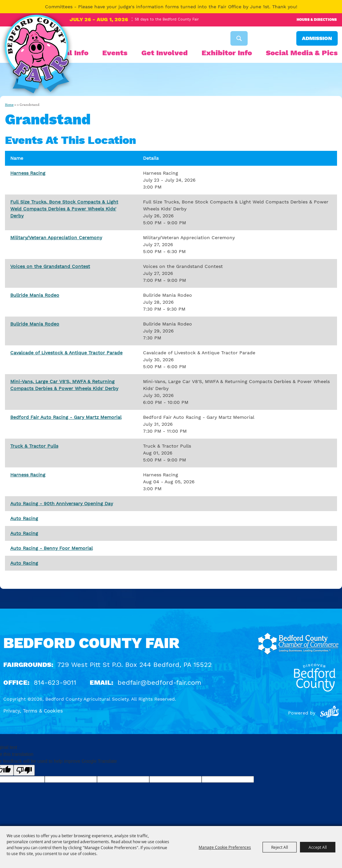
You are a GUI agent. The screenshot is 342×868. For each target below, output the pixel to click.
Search (239, 38)
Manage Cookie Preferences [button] (225, 847)
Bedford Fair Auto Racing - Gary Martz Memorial (66, 417)
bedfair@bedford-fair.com (159, 682)
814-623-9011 (55, 682)
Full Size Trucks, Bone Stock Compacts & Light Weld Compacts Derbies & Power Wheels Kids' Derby (64, 209)
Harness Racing (28, 173)
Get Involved (165, 53)
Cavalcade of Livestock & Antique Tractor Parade (66, 353)
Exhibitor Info (227, 53)
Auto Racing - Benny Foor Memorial (51, 548)
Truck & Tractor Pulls (34, 446)
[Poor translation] (24, 770)
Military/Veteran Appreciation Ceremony (56, 238)
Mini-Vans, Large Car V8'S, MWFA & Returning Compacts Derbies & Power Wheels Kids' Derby (64, 385)
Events (115, 53)
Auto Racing (24, 518)
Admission (317, 38)
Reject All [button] (280, 847)
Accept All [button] (318, 847)
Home (9, 105)
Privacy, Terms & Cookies (33, 711)
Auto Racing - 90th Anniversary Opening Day (62, 503)
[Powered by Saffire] (329, 713)
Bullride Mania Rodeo (35, 295)
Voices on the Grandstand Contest (50, 266)
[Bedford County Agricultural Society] (37, 56)
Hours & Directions (317, 20)
